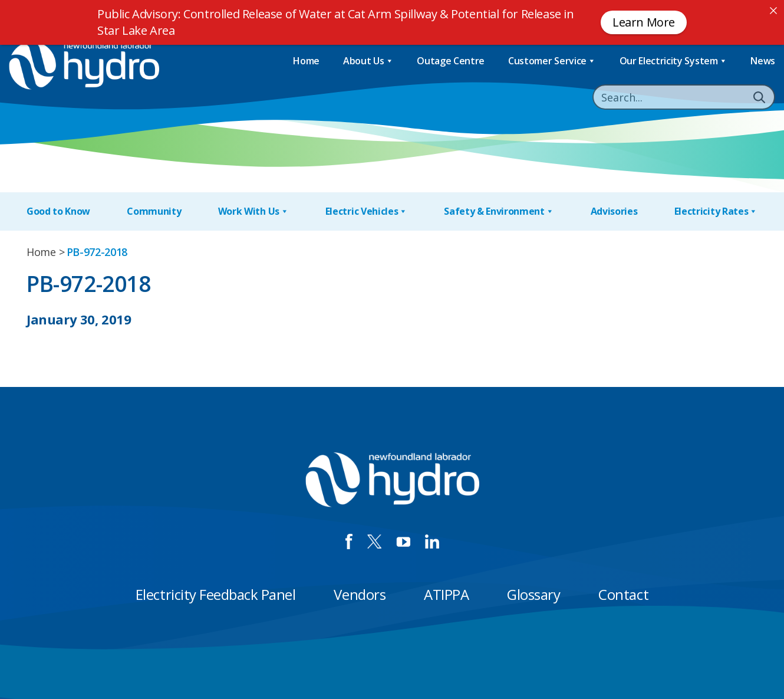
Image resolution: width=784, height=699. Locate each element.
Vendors (360, 594)
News (763, 61)
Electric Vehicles (366, 211)
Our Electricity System (673, 61)
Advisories (614, 211)
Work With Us (253, 211)
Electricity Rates (716, 211)
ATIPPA (446, 594)
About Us (368, 61)
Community (154, 211)
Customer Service (552, 61)
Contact (623, 594)
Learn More (644, 22)
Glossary (533, 594)
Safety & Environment (499, 211)
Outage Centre (451, 61)
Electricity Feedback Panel (216, 594)
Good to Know (58, 211)
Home (306, 61)
